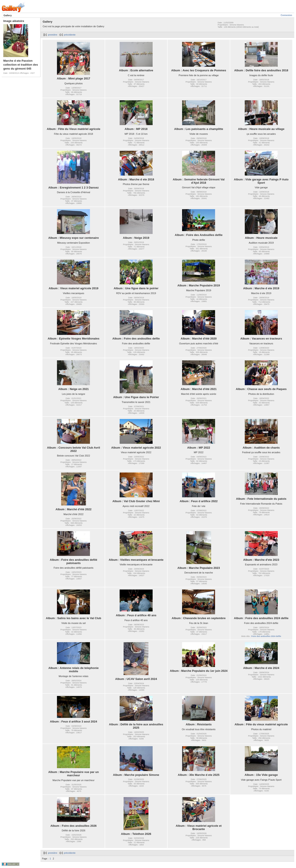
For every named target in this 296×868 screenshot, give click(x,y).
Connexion (286, 15)
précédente (70, 35)
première (53, 35)
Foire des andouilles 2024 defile (266, 636)
